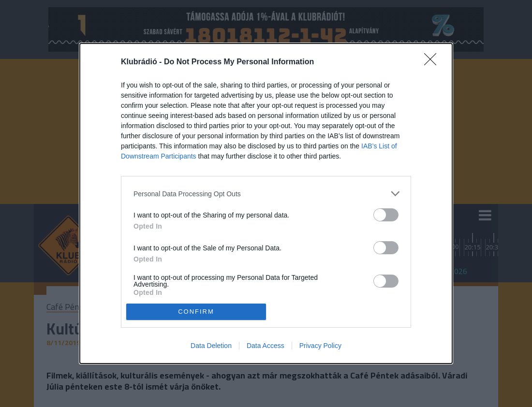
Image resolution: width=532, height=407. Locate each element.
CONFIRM (196, 311)
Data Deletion (211, 346)
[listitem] (266, 194)
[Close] (433, 62)
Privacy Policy (320, 346)
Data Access (266, 346)
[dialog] (266, 203)
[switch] (386, 215)
